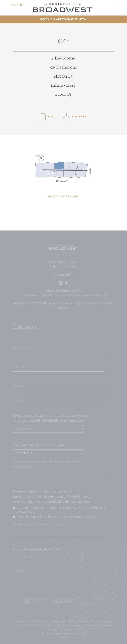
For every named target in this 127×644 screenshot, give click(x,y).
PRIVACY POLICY (54, 629)
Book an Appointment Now (63, 19)
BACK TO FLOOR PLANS (64, 196)
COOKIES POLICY (72, 629)
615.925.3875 (64, 274)
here (66, 308)
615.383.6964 (63, 637)
